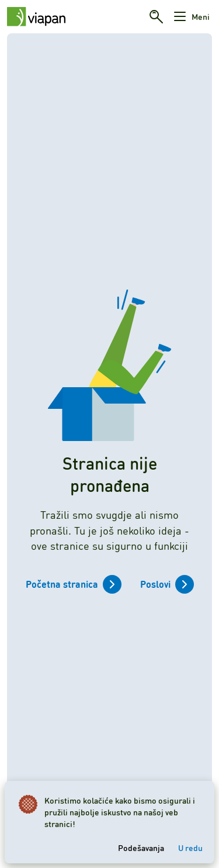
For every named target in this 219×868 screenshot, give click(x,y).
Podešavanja (141, 848)
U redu (190, 848)
